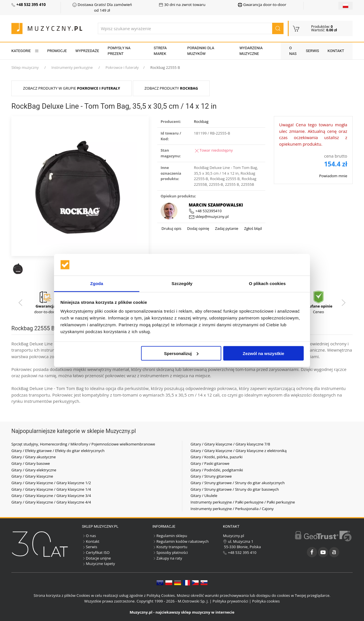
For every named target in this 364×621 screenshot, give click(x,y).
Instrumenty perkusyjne (72, 67)
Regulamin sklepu (170, 536)
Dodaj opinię (198, 228)
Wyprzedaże (87, 51)
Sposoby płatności (170, 552)
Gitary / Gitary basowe (31, 463)
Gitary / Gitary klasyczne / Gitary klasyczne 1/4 (51, 489)
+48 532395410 (205, 211)
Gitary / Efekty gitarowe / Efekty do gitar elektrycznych (58, 451)
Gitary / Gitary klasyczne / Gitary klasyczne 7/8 (230, 444)
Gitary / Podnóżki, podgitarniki (217, 470)
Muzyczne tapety (98, 564)
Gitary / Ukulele (204, 496)
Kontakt (336, 51)
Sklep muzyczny (25, 67)
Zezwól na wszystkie (263, 353)
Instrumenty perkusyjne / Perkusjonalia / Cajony (232, 509)
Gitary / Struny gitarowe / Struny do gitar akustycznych (238, 483)
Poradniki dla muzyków (201, 51)
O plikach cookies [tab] (267, 283)
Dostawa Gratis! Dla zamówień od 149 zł (102, 7)
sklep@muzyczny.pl (209, 216)
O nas (293, 51)
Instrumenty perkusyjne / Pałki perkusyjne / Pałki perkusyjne (243, 502)
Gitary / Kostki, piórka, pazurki (217, 457)
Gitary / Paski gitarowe (210, 463)
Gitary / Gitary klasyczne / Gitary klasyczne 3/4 (51, 496)
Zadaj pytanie (226, 228)
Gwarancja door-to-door (262, 5)
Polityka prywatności (230, 601)
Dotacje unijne (96, 558)
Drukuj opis (171, 228)
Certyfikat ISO (96, 552)
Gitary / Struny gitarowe (211, 476)
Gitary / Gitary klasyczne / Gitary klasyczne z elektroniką (239, 451)
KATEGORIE (25, 51)
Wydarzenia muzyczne (251, 51)
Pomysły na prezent (119, 51)
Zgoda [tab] (97, 283)
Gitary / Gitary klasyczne (32, 476)
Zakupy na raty (167, 558)
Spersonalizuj (181, 353)
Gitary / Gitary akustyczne (34, 457)
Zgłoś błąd (253, 228)
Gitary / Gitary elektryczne (34, 470)
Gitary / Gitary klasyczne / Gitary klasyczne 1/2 (51, 483)
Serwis (313, 51)
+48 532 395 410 (240, 552)
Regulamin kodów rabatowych (181, 541)
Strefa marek (160, 51)
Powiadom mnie (333, 176)
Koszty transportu (170, 547)
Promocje (57, 51)
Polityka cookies (266, 601)
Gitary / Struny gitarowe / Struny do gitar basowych (235, 489)
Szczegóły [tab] (182, 283)
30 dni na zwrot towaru (182, 5)
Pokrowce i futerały (122, 67)
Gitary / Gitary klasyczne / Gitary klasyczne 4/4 (51, 502)
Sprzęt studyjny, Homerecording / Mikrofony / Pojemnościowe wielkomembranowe (83, 444)
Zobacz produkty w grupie (72, 88)
